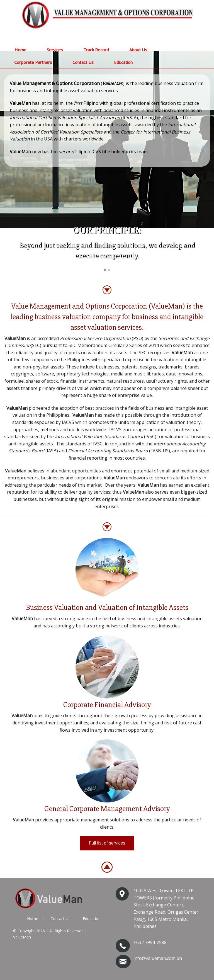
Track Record (96, 50)
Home (20, 50)
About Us (138, 50)
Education (123, 62)
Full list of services (107, 843)
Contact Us (83, 62)
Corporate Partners (33, 62)
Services (55, 50)
